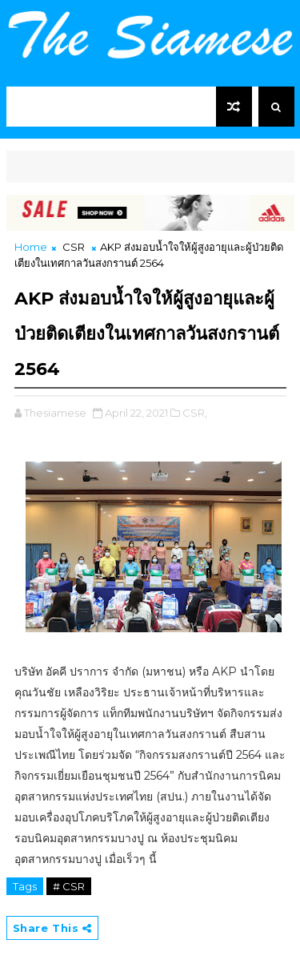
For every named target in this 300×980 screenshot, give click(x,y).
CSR (74, 247)
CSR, (195, 413)
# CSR (69, 886)
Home (31, 247)
